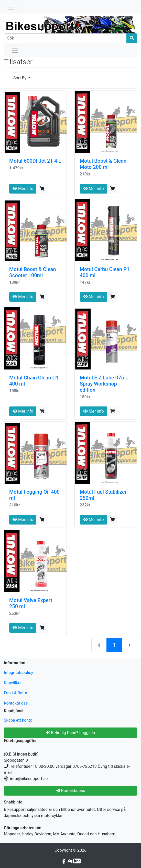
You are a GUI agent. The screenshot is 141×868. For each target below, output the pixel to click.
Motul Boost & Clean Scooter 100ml (33, 272)
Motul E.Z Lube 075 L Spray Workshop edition (104, 384)
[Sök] (65, 38)
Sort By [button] (20, 78)
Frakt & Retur (16, 693)
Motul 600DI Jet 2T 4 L (35, 161)
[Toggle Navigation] (11, 7)
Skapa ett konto (18, 720)
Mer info (23, 189)
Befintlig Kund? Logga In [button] (71, 733)
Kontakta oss (16, 703)
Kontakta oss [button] (70, 791)
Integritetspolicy (18, 673)
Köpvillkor (13, 683)
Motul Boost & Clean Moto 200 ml (103, 164)
